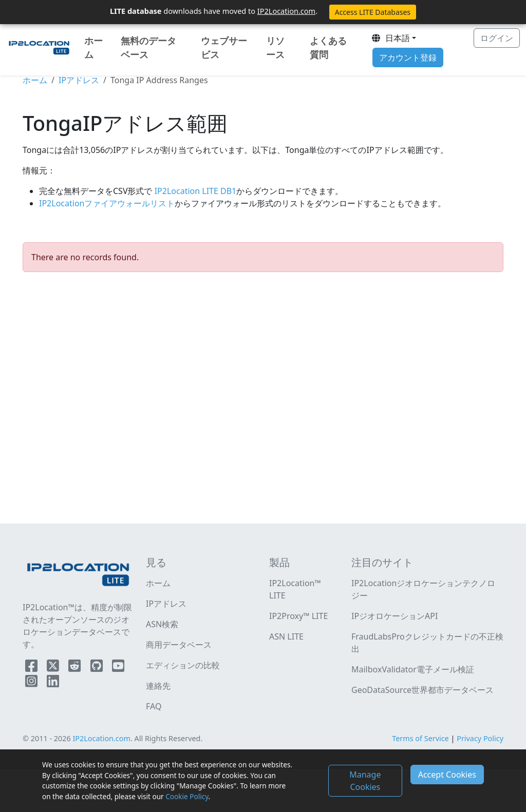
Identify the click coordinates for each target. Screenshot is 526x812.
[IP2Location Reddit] (76, 668)
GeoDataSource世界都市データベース (422, 690)
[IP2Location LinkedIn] (53, 683)
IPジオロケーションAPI (394, 616)
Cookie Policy (187, 796)
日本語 (390, 38)
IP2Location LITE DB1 (195, 191)
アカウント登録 (408, 57)
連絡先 (158, 686)
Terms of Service (420, 738)
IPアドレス (79, 80)
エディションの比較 (183, 665)
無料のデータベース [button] (148, 47)
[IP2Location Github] (98, 668)
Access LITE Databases (373, 12)
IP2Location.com (286, 11)
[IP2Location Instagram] (32, 683)
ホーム (93, 47)
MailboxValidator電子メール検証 (413, 669)
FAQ (154, 706)
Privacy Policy (480, 738)
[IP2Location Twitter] (54, 668)
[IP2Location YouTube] (118, 668)
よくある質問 (328, 47)
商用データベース (179, 645)
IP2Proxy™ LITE (298, 616)
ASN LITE (286, 636)
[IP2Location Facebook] (32, 668)
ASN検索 (162, 624)
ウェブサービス (224, 47)
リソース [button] (275, 47)
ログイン (497, 38)
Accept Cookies (447, 775)
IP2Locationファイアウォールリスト (107, 203)
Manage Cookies (365, 781)
